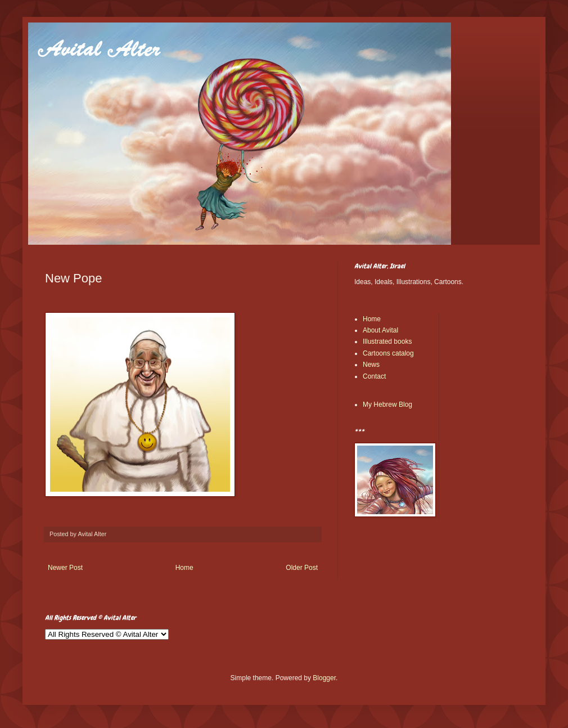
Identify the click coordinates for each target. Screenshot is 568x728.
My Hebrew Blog (387, 405)
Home (184, 568)
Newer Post (65, 568)
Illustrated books (387, 341)
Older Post (302, 568)
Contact (374, 376)
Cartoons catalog (388, 353)
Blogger (324, 678)
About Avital (380, 330)
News (371, 365)
